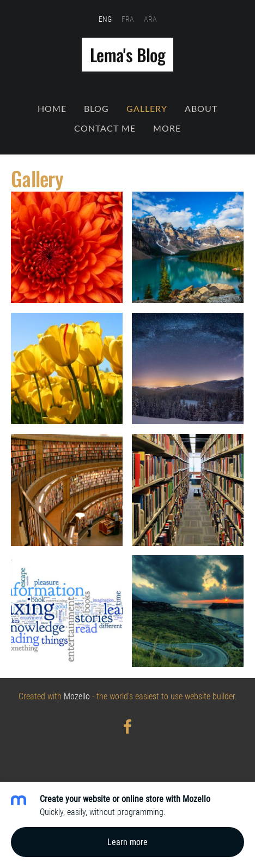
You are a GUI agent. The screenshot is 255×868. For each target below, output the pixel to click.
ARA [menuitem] (150, 19)
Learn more (127, 842)
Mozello (77, 696)
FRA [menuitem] (128, 19)
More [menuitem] (167, 128)
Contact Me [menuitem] (105, 128)
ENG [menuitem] (105, 19)
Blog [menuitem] (96, 109)
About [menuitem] (201, 109)
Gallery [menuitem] (147, 109)
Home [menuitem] (52, 109)
